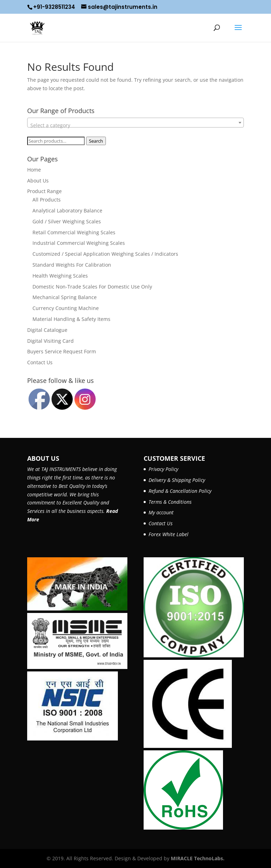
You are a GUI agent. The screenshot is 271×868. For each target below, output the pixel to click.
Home (34, 170)
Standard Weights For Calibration (72, 265)
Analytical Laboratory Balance (67, 210)
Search (96, 141)
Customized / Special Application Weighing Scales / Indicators (105, 254)
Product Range (44, 191)
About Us (38, 181)
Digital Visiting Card (50, 341)
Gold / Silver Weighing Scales (67, 221)
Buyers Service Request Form (62, 351)
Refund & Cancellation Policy (180, 491)
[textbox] (135, 125)
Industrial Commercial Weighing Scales (79, 243)
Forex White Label (168, 534)
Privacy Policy (163, 469)
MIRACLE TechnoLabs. (198, 858)
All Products (47, 200)
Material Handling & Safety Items (71, 319)
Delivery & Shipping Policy (177, 480)
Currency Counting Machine (66, 308)
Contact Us (40, 362)
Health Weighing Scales (60, 276)
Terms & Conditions (170, 502)
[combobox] (135, 123)
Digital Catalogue (47, 330)
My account (161, 512)
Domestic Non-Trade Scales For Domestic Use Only (92, 287)
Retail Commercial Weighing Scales (74, 232)
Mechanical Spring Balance (65, 297)
